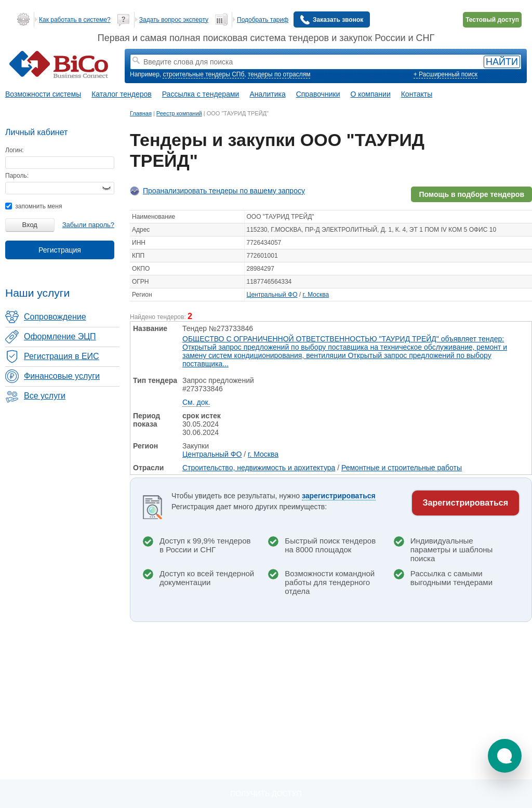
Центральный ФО (272, 295)
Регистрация (60, 250)
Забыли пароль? (88, 225)
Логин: (15, 150)
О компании (371, 94)
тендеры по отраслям (279, 74)
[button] (505, 756)
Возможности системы (43, 94)
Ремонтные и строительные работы (402, 468)
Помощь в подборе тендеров (471, 194)
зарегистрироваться (339, 496)
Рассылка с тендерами (201, 94)
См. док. (196, 402)
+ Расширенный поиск (445, 74)
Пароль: (17, 176)
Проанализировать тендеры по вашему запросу (224, 191)
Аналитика (267, 94)
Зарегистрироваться (465, 503)
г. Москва (316, 295)
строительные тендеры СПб (203, 74)
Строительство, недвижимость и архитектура (259, 468)
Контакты (417, 94)
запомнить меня (34, 206)
